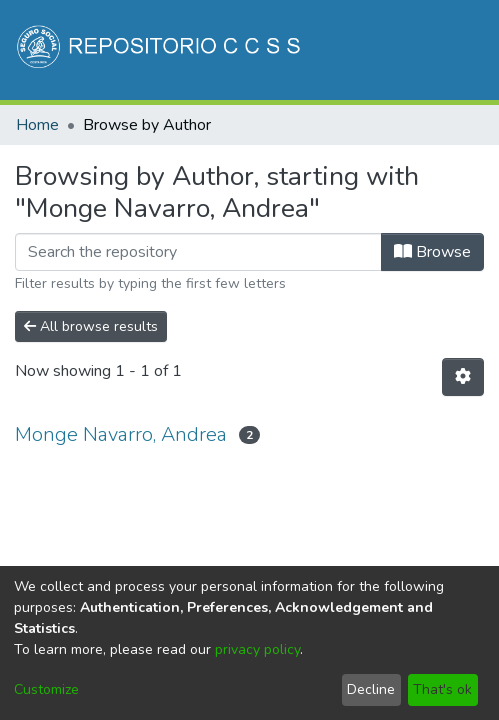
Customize (46, 689)
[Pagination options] (463, 377)
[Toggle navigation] (456, 158)
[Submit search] (315, 158)
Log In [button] (385, 158)
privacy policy (257, 649)
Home (37, 125)
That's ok (442, 689)
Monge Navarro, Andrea (121, 434)
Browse (432, 252)
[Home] (160, 50)
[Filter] (198, 252)
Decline (371, 689)
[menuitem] (344, 158)
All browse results (91, 326)
